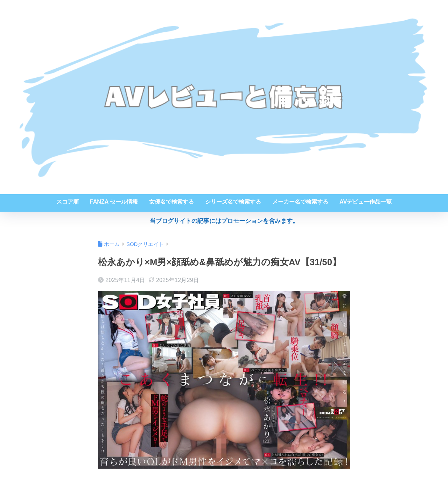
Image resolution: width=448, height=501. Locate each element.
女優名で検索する (171, 202)
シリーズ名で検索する (233, 202)
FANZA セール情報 (114, 202)
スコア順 (68, 202)
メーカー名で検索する (300, 202)
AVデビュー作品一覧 (366, 202)
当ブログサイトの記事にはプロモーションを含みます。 (224, 221)
